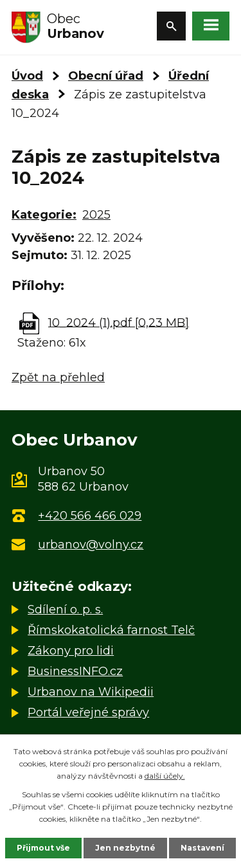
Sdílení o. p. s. (65, 610)
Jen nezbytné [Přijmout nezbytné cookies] (125, 848)
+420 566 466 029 (90, 516)
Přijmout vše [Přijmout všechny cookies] (43, 848)
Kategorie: (44, 215)
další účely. (165, 776)
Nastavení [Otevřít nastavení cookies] (202, 848)
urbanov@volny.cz (91, 545)
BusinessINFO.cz (75, 671)
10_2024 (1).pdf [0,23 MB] (119, 322)
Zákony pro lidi (71, 651)
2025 (96, 215)
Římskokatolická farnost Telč (111, 630)
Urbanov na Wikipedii (91, 692)
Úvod (27, 76)
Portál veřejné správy (88, 712)
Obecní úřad (106, 76)
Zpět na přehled (58, 377)
